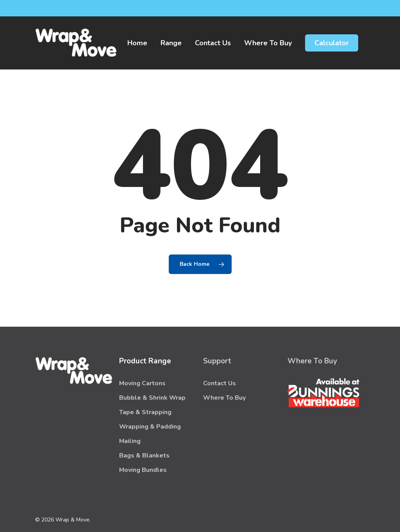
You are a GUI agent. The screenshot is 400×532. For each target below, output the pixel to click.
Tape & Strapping (145, 412)
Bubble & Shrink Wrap (152, 398)
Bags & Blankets (144, 455)
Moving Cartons (142, 383)
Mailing (130, 441)
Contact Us (220, 383)
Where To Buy (224, 398)
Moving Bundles (143, 470)
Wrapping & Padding (150, 427)
